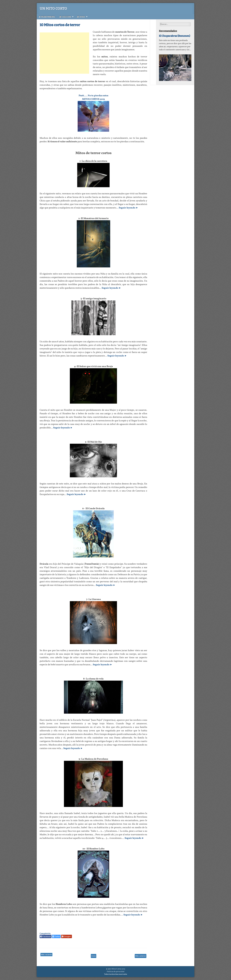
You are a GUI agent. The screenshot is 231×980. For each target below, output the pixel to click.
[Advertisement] (64, 53)
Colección (65, 17)
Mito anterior (141, 956)
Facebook (46, 936)
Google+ (66, 936)
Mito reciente (46, 955)
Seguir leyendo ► (128, 208)
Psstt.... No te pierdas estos (93, 96)
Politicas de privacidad (116, 972)
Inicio (94, 956)
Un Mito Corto (53, 9)
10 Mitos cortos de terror (60, 25)
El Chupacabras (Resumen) (175, 36)
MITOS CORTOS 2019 (93, 99)
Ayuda (81, 17)
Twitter (56, 936)
